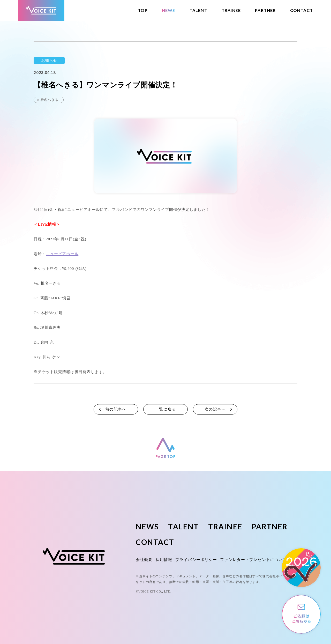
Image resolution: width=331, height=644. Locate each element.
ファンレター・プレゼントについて (253, 560)
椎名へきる (50, 100)
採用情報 (164, 560)
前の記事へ (116, 409)
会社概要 (144, 560)
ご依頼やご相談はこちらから (301, 614)
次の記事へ (215, 409)
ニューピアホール (62, 254)
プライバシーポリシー (196, 560)
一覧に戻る (166, 409)
